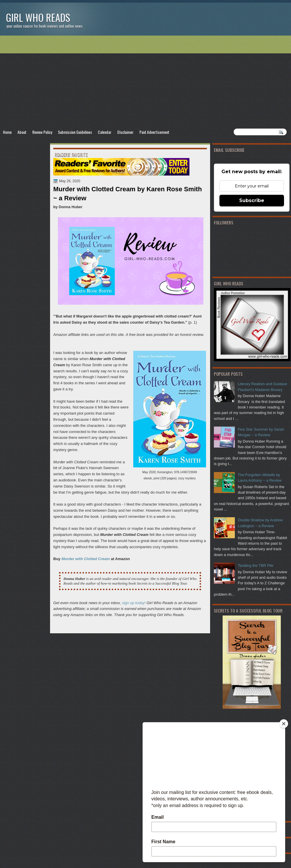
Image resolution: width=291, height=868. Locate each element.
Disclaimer (125, 132)
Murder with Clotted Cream (86, 559)
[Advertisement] (145, 82)
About (22, 132)
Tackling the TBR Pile (255, 565)
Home (7, 132)
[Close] (284, 724)
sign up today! (134, 603)
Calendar (105, 132)
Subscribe (252, 200)
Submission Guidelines (75, 132)
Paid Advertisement (154, 132)
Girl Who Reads (38, 17)
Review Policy (42, 132)
